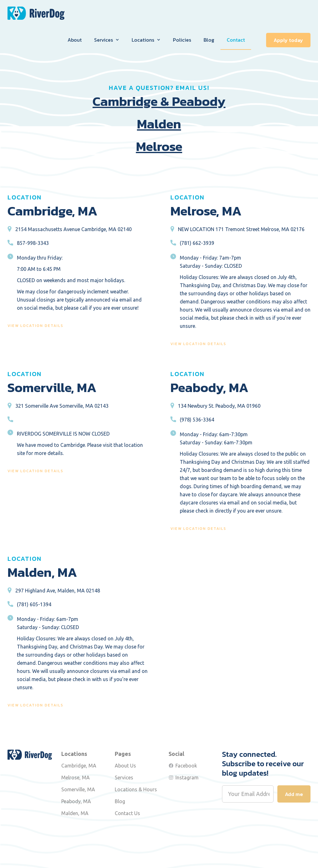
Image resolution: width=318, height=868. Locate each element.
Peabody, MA (76, 801)
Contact (236, 40)
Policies (182, 40)
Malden (159, 124)
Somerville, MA (78, 789)
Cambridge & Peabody (159, 101)
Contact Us (127, 813)
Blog (209, 40)
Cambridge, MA (79, 766)
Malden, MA (75, 813)
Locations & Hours (136, 789)
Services (124, 778)
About (75, 40)
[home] (36, 13)
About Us (125, 766)
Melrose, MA (76, 778)
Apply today (288, 40)
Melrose (159, 147)
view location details (35, 326)
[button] (107, 40)
